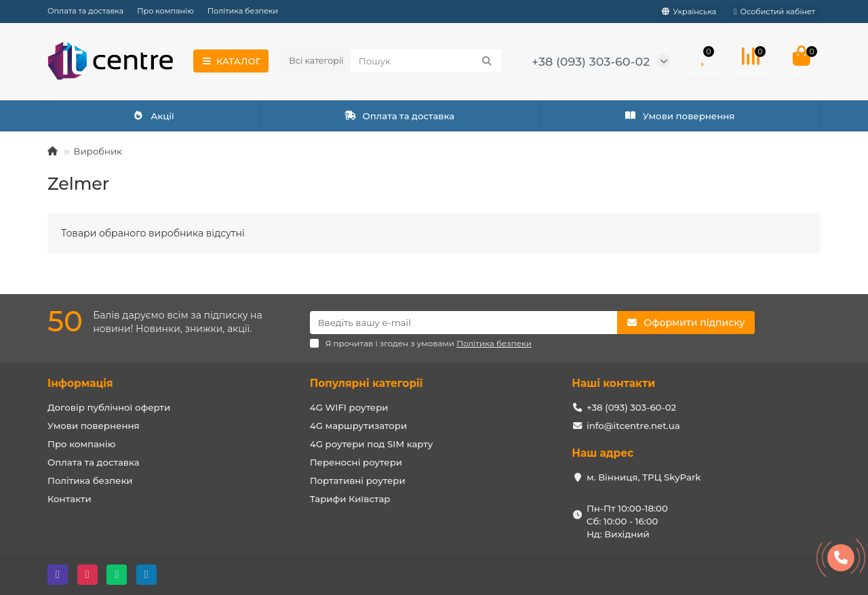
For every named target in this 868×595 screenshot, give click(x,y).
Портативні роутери (358, 480)
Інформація (80, 383)
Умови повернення (679, 116)
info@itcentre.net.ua (633, 426)
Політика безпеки (243, 11)
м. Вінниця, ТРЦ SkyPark (644, 477)
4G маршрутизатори (359, 426)
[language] (689, 12)
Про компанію (165, 11)
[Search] (426, 61)
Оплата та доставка (85, 11)
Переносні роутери (356, 462)
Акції (154, 116)
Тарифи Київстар (350, 499)
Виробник (97, 151)
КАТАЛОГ (231, 61)
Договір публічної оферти (109, 407)
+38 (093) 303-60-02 (591, 61)
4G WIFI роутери (349, 407)
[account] (774, 12)
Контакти (70, 499)
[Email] (463, 323)
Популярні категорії (367, 383)
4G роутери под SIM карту (372, 444)
